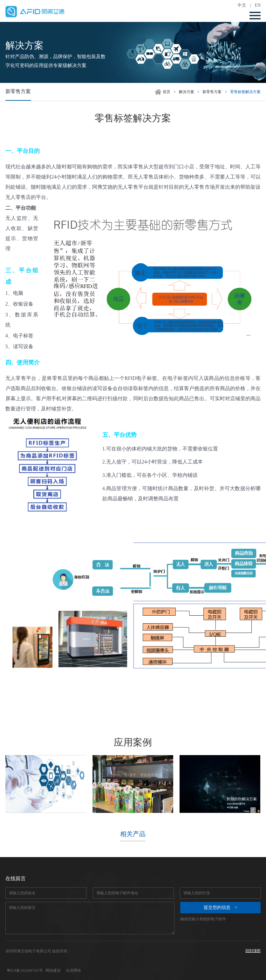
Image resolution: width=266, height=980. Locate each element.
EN (258, 5)
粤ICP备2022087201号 (25, 970)
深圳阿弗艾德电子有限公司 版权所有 (36, 951)
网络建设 (53, 970)
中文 (242, 5)
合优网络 (73, 970)
